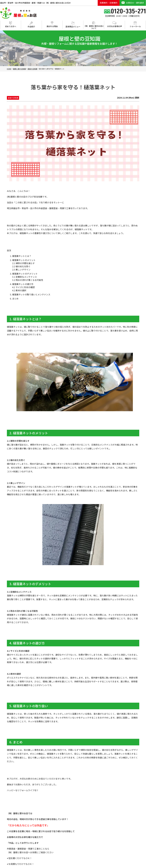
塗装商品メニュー (73, 25)
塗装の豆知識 (13, 98)
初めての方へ (11, 24)
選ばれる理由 (52, 24)
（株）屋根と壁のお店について (94, 25)
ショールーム (135, 24)
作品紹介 (31, 25)
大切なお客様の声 (114, 24)
